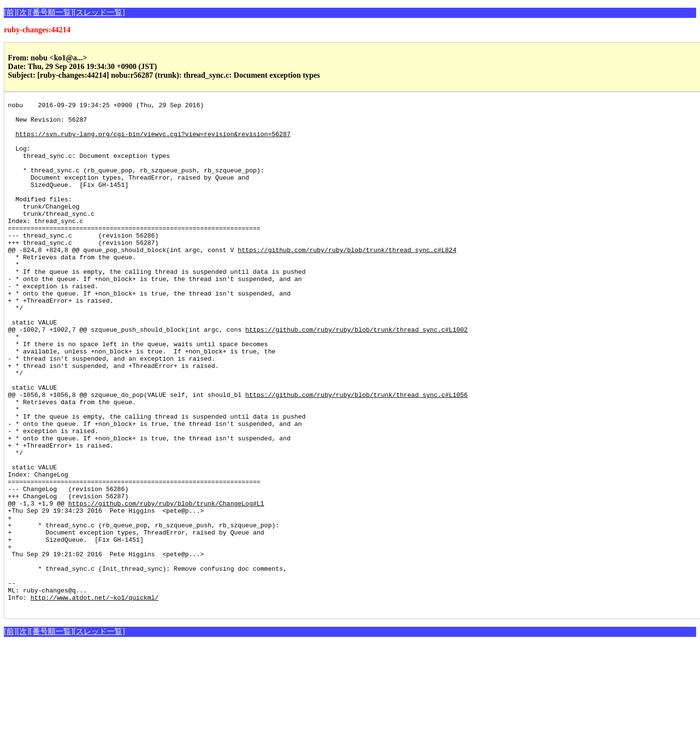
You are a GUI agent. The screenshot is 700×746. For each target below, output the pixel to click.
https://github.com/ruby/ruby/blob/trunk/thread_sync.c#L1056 (357, 454)
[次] (23, 12)
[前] (10, 12)
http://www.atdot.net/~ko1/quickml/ (94, 697)
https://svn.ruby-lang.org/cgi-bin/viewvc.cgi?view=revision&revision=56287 (153, 141)
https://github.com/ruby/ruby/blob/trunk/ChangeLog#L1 (166, 584)
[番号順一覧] (51, 12)
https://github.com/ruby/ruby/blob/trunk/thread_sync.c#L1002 (357, 376)
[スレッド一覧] (99, 12)
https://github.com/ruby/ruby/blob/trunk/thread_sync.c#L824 (347, 280)
